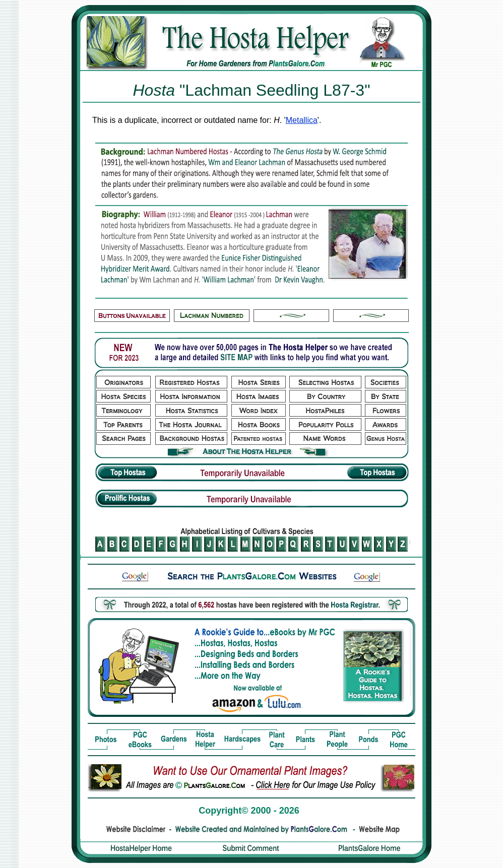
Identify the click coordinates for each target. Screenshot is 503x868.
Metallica (302, 120)
